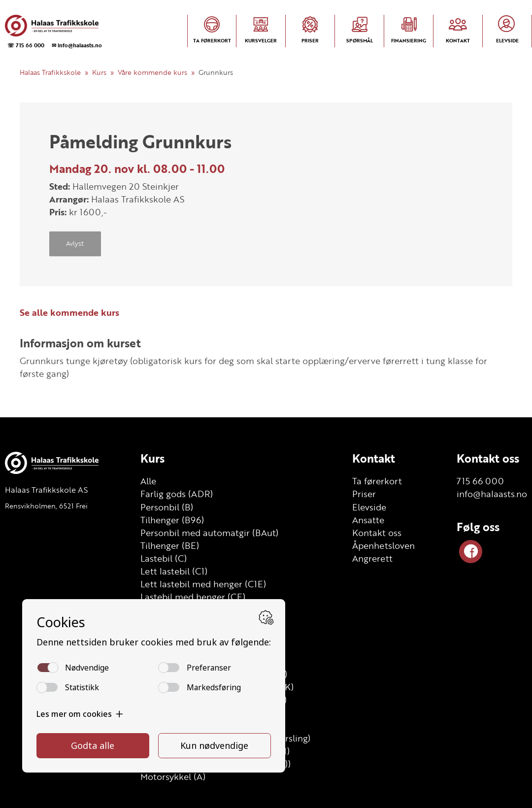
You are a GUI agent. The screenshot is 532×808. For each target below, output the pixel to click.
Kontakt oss (377, 533)
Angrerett (372, 558)
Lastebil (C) (164, 558)
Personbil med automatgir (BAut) (209, 533)
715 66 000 (480, 481)
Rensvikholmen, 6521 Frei (46, 506)
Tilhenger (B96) (172, 520)
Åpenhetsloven (383, 545)
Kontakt (374, 458)
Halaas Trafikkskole (50, 72)
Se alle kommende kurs (69, 312)
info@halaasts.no (492, 494)
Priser (364, 494)
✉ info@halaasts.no (77, 45)
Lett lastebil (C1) (174, 571)
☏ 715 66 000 (26, 45)
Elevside (369, 507)
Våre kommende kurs (152, 72)
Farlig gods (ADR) (177, 494)
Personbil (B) (167, 507)
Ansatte (368, 520)
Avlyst (75, 244)
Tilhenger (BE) (170, 545)
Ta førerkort (377, 481)
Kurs (99, 72)
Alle (148, 481)
